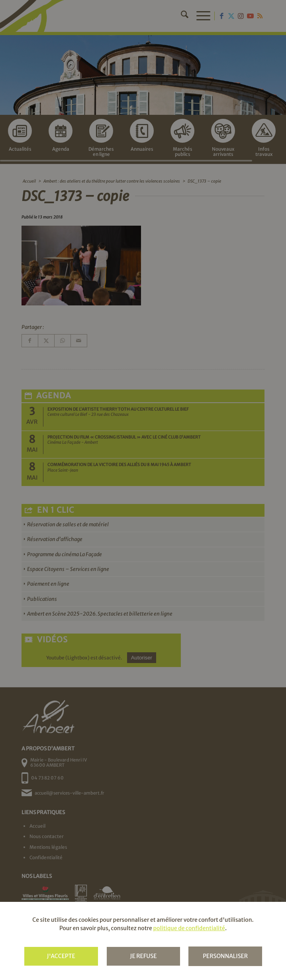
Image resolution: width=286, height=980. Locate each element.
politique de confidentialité (189, 928)
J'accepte (61, 956)
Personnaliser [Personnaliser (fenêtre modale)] (225, 956)
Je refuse (143, 956)
